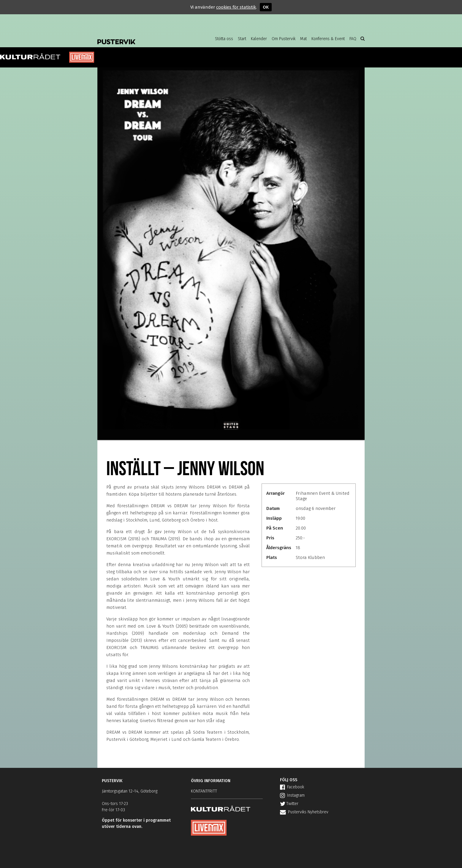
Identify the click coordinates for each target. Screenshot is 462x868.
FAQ (353, 39)
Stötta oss (224, 39)
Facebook (292, 787)
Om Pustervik (284, 39)
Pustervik (145, 37)
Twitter (289, 804)
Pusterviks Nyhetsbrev (304, 812)
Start (242, 39)
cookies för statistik (236, 7)
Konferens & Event (328, 39)
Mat (303, 39)
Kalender (259, 39)
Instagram (292, 795)
